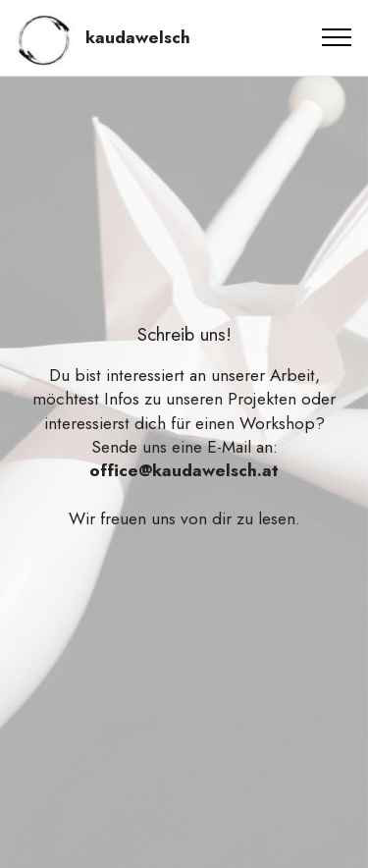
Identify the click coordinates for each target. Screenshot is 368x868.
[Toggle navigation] (337, 37)
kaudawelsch (138, 38)
